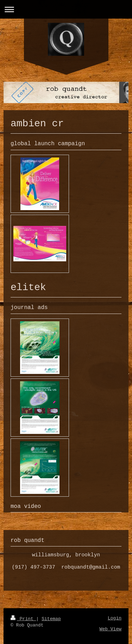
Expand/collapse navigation (66, 9)
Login (115, 618)
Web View (111, 629)
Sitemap (51, 619)
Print (23, 619)
